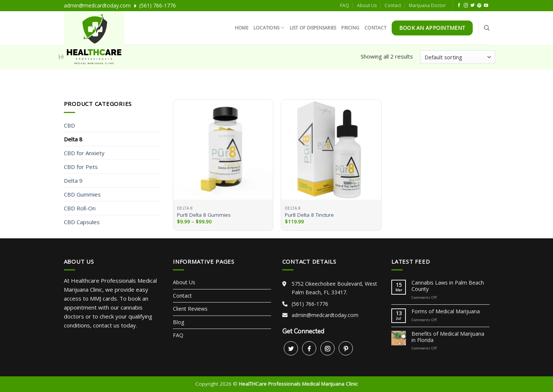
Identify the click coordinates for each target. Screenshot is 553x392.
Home (242, 28)
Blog (178, 322)
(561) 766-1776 (158, 5)
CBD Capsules (82, 222)
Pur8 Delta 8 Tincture (309, 215)
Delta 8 (73, 139)
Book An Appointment (432, 28)
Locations (269, 28)
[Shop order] (457, 57)
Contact (393, 5)
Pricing (350, 28)
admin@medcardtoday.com (97, 5)
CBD (69, 125)
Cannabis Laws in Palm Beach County (448, 286)
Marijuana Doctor (427, 5)
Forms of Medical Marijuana (446, 312)
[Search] (487, 28)
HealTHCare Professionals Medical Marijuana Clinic (298, 384)
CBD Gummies (82, 194)
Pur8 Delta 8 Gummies (204, 215)
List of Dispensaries (313, 28)
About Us (367, 5)
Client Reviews (190, 309)
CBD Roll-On (80, 208)
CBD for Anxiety (84, 153)
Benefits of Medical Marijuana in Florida (448, 337)
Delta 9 (73, 181)
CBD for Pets (81, 167)
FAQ (345, 5)
